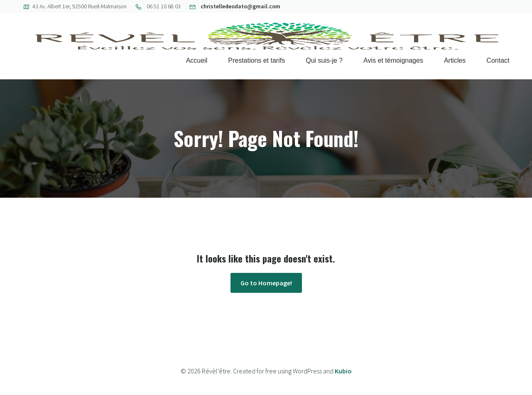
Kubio (343, 371)
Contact (498, 60)
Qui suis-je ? (324, 60)
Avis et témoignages (393, 60)
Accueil (197, 60)
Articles (455, 60)
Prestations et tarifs (256, 60)
